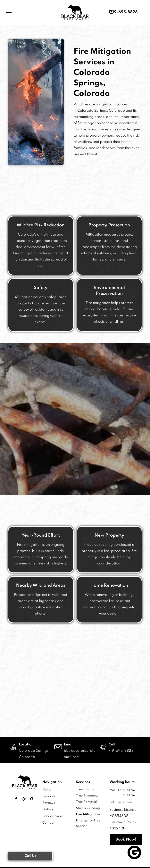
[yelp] (24, 799)
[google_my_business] (32, 799)
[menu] (9, 12)
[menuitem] (56, 790)
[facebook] (16, 799)
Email (69, 744)
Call (112, 744)
